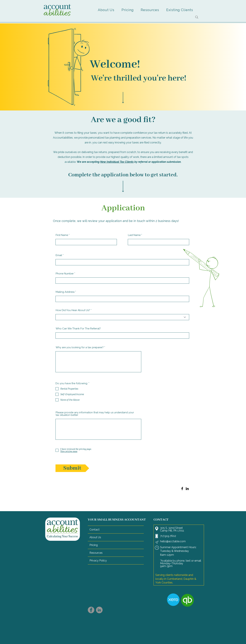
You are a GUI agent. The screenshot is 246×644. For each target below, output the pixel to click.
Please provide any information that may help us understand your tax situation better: (95, 414)
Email (59, 255)
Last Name (134, 235)
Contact (94, 530)
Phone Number (65, 274)
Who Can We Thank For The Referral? (78, 329)
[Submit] (72, 468)
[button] (106, 10)
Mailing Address (65, 292)
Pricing (94, 545)
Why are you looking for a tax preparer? (80, 347)
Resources (96, 553)
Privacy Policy (98, 561)
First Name (62, 235)
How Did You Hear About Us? (73, 310)
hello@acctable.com (173, 541)
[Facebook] (182, 489)
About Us (95, 537)
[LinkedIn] (187, 489)
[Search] (197, 17)
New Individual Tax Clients (117, 162)
